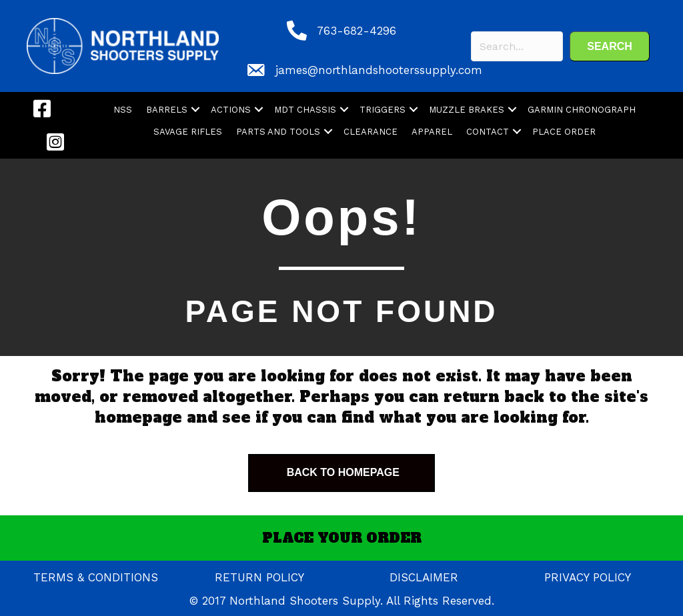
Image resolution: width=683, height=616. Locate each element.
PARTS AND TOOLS (278, 132)
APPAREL (432, 132)
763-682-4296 (357, 31)
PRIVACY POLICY (588, 577)
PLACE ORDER (564, 132)
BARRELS (167, 110)
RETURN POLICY (259, 577)
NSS (123, 110)
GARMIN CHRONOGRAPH (582, 110)
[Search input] (517, 46)
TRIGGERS (383, 110)
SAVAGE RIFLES (188, 132)
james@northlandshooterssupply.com (379, 70)
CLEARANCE (371, 132)
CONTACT (488, 132)
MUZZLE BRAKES (467, 110)
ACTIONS (231, 110)
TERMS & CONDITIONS (96, 577)
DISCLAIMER (424, 577)
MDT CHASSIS (305, 110)
